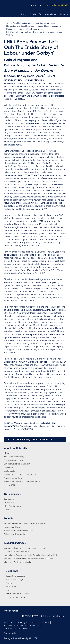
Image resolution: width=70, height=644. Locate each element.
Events (9, 583)
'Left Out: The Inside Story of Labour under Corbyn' (30, 440)
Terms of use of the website (17, 629)
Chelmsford (9, 503)
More (64, 14)
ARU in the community (14, 457)
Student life (35, 14)
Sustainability (10, 467)
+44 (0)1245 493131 (29, 616)
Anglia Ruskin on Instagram (10, 616)
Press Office (11, 587)
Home (7, 23)
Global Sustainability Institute (17, 552)
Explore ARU (10, 471)
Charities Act (35, 626)
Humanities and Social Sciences (20, 26)
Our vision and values (13, 460)
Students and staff (57, 5)
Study (23, 14)
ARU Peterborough (12, 506)
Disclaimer (45, 623)
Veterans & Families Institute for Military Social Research (28, 559)
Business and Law (12, 527)
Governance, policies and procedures (20, 475)
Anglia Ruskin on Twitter (13, 616)
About (7, 453)
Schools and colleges (15, 580)
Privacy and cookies (28, 623)
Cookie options (11, 633)
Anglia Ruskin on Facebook (6, 616)
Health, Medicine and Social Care (18, 531)
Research (10, 29)
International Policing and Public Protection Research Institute (31, 555)
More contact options (53, 616)
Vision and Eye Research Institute (19, 562)
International (51, 14)
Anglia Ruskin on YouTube (17, 616)
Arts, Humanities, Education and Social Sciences (34, 23)
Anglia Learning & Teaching (17, 594)
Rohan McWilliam (12, 423)
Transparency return (13, 478)
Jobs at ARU (9, 485)
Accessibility (10, 623)
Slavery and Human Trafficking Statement (22, 482)
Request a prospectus (15, 576)
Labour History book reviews (30, 29)
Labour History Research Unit (50, 26)
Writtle (7, 510)
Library (9, 590)
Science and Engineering (15, 534)
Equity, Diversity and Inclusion (17, 464)
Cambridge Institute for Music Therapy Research (25, 548)
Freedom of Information (15, 626)
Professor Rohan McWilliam (31, 80)
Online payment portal (15, 597)
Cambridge (9, 499)
